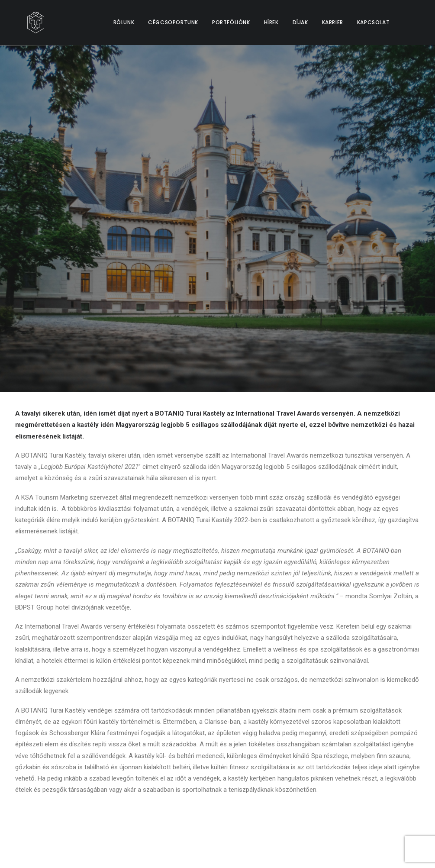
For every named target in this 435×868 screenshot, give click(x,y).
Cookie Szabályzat (201, 800)
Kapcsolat (188, 773)
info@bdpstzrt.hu (371, 773)
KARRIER (333, 22)
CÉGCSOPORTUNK (173, 22)
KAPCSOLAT (373, 22)
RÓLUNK (124, 22)
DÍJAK (300, 22)
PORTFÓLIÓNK (231, 22)
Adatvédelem (193, 786)
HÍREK (271, 22)
